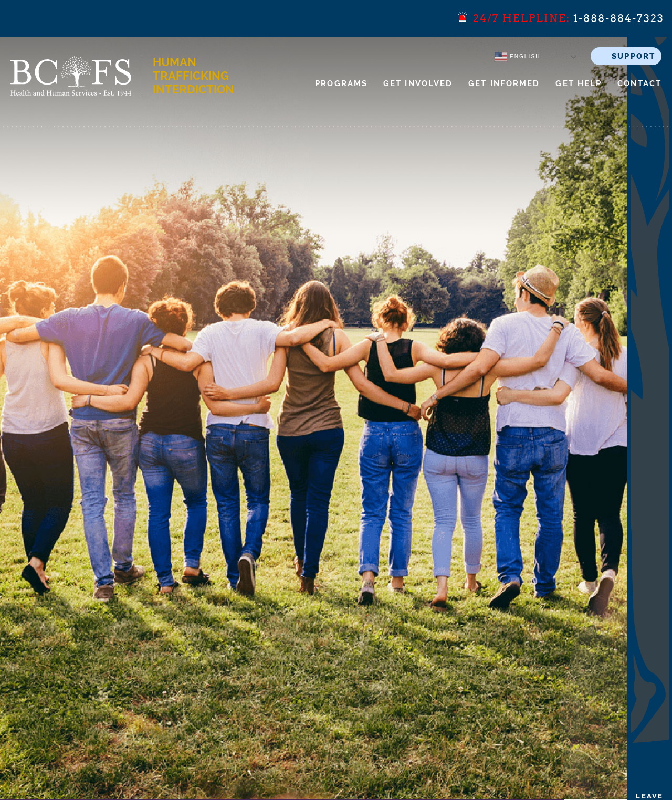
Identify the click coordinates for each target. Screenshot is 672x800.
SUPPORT (633, 56)
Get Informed (504, 83)
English (517, 57)
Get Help (579, 83)
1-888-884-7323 (619, 18)
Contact (639, 83)
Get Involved (418, 83)
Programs (341, 83)
